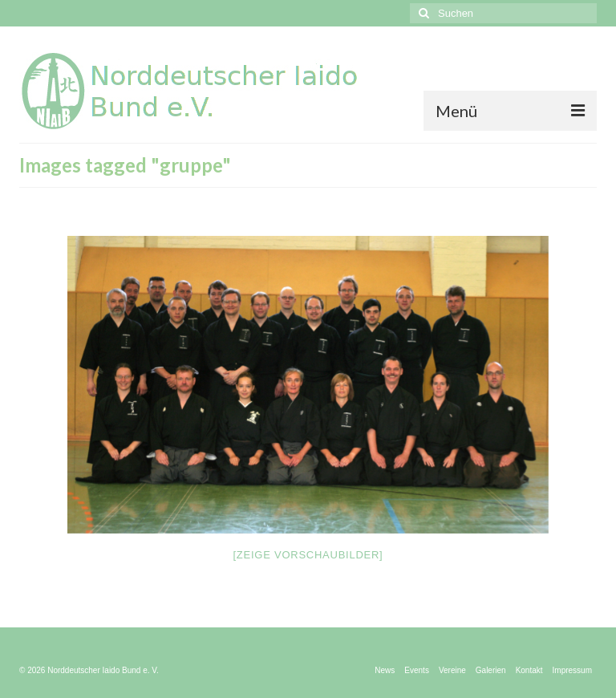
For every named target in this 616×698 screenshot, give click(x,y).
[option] (308, 385)
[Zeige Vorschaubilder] (308, 555)
